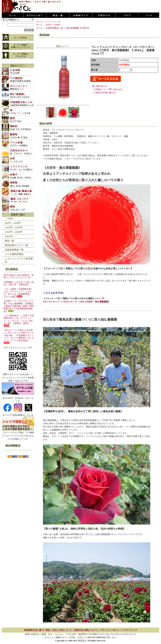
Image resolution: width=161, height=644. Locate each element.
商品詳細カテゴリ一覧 (16, 245)
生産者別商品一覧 (14, 250)
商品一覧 (9, 241)
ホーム (39, 22)
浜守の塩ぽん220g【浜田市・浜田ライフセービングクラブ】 (19, 276)
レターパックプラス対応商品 (19, 260)
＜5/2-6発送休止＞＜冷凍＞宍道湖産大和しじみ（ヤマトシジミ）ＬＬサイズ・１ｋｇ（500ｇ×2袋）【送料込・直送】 (19, 320)
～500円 (9, 218)
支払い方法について (62, 630)
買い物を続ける (100, 86)
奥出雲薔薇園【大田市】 (78, 28)
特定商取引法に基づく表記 (37, 630)
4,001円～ (10, 236)
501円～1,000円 (13, 223)
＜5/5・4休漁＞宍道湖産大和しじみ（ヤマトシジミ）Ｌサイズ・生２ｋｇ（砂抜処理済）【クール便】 (18, 293)
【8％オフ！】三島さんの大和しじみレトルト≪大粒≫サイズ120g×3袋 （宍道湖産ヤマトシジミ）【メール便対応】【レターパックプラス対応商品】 (19, 336)
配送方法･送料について (86, 630)
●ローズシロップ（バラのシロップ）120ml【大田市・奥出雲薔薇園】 (76, 302)
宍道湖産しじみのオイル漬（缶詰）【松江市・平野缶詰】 (19, 283)
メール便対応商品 (14, 254)
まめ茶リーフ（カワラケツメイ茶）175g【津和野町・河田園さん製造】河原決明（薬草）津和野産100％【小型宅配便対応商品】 (19, 306)
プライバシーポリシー (111, 630)
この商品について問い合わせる (107, 89)
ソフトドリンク (53, 22)
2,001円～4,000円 (14, 232)
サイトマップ (130, 630)
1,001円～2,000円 (14, 227)
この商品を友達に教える (104, 93)
